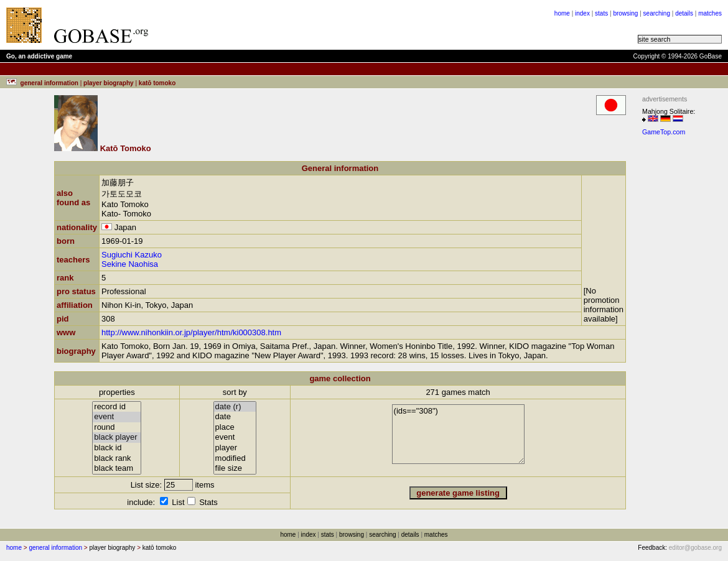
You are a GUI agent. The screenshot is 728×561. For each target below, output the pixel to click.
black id (117, 448)
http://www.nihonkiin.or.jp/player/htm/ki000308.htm (191, 332)
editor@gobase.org (695, 548)
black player (117, 438)
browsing (625, 13)
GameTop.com (664, 132)
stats (601, 13)
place (235, 428)
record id (117, 407)
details (684, 13)
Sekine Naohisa (130, 264)
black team (117, 469)
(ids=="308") (458, 434)
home (562, 13)
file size (235, 469)
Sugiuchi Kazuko (132, 255)
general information (55, 548)
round (117, 428)
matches (710, 13)
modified (235, 459)
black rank (117, 459)
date (235, 417)
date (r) (235, 407)
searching (657, 13)
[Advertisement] (312, 25)
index (582, 13)
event (117, 417)
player (235, 448)
